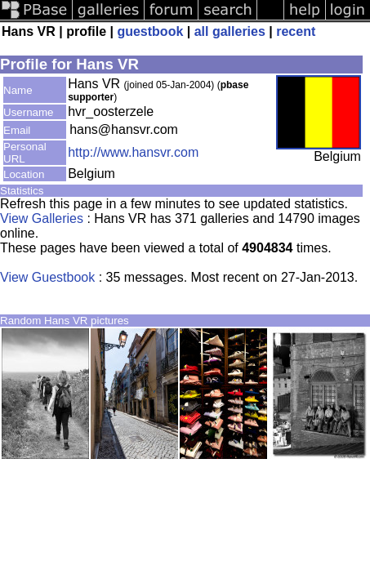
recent (296, 31)
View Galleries (42, 218)
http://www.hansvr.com (133, 152)
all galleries (230, 31)
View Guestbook (47, 277)
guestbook (150, 31)
